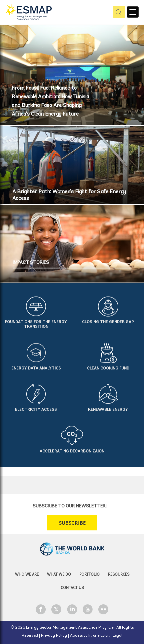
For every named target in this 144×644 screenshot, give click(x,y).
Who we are (27, 575)
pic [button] (117, 12)
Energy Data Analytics (36, 368)
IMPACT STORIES (31, 263)
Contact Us (72, 588)
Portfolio (89, 575)
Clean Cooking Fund (108, 368)
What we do (59, 575)
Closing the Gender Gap (108, 322)
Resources (119, 575)
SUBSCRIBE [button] (72, 523)
